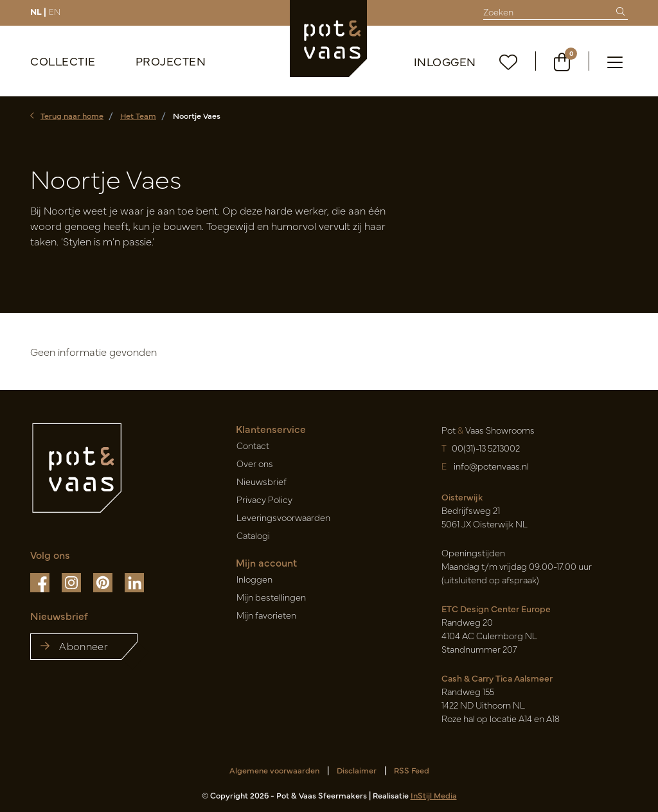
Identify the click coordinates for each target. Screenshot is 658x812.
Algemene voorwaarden (274, 770)
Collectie (63, 61)
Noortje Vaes (197, 115)
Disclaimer (357, 770)
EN (55, 11)
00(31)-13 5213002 (486, 448)
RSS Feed (412, 770)
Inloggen (445, 61)
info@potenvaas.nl (490, 466)
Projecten (171, 61)
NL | (38, 11)
